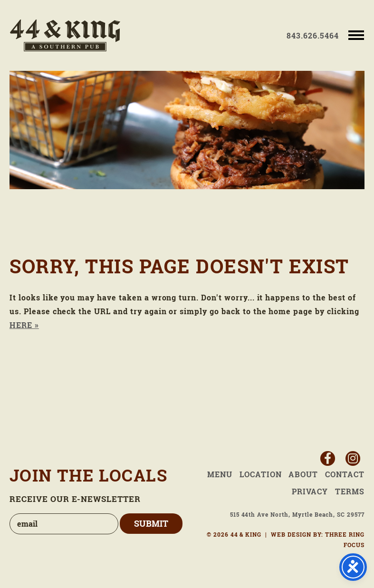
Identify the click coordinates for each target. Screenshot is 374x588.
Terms (350, 492)
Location (261, 474)
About (303, 474)
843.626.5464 (313, 36)
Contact (345, 474)
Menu (220, 474)
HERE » (24, 325)
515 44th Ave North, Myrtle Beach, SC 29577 (297, 515)
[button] (356, 34)
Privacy (310, 492)
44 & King (65, 35)
